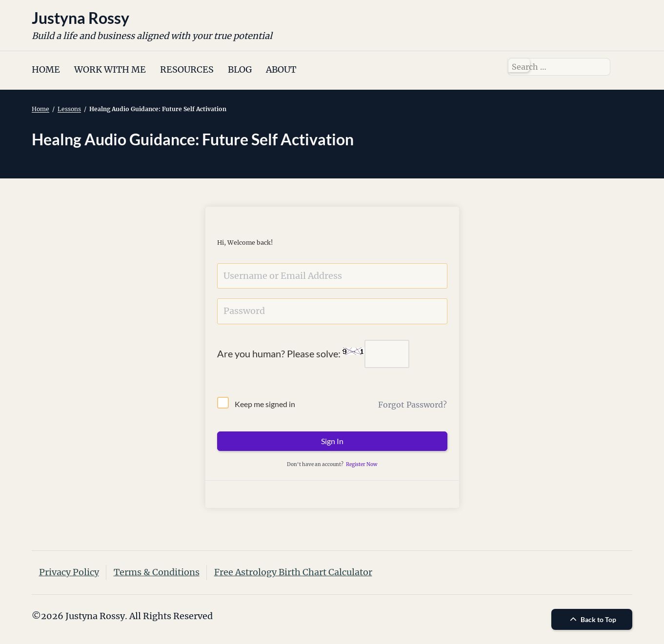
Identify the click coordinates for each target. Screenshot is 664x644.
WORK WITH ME (110, 69)
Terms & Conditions (157, 572)
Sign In (332, 441)
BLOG (240, 69)
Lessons (69, 109)
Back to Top (592, 619)
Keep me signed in (265, 404)
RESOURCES (187, 69)
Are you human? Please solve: (313, 354)
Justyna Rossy (80, 18)
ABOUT (281, 69)
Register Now (362, 464)
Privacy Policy (69, 572)
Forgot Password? (412, 405)
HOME (46, 69)
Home (40, 109)
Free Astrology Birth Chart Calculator (293, 572)
